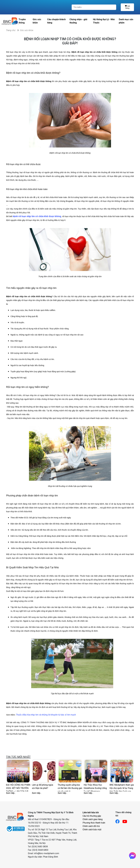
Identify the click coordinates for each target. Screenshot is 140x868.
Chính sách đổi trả (91, 826)
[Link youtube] (126, 821)
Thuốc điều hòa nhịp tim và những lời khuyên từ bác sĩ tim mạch (46, 715)
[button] (131, 777)
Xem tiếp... (11, 793)
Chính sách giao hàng (93, 819)
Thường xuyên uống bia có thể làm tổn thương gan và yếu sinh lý (70, 788)
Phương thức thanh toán (94, 823)
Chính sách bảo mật (92, 830)
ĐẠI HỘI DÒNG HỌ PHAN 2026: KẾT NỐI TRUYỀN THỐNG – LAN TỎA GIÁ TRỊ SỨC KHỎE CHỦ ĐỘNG (18, 788)
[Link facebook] (119, 821)
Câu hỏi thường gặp (92, 816)
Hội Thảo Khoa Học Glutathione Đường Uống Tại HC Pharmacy (95, 788)
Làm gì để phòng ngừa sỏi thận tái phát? (42, 786)
